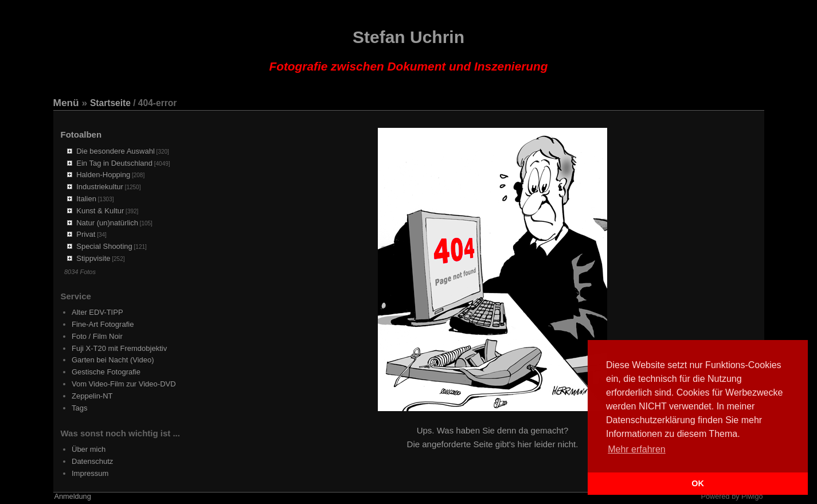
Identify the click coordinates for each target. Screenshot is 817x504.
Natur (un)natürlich (107, 223)
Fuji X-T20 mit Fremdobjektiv (119, 348)
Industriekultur (100, 187)
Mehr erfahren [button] (637, 449)
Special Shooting (104, 246)
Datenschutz (92, 461)
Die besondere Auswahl (116, 151)
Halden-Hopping (103, 175)
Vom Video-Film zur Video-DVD (124, 384)
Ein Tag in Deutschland (114, 163)
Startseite (110, 103)
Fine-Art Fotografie (103, 324)
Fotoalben (81, 134)
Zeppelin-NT (92, 396)
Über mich (89, 449)
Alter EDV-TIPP (97, 312)
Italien (86, 199)
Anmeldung (73, 497)
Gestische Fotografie (106, 372)
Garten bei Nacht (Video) (113, 360)
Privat (86, 234)
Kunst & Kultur (100, 211)
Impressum (90, 473)
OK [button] (698, 483)
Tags (79, 408)
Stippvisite (93, 258)
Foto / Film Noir (97, 336)
